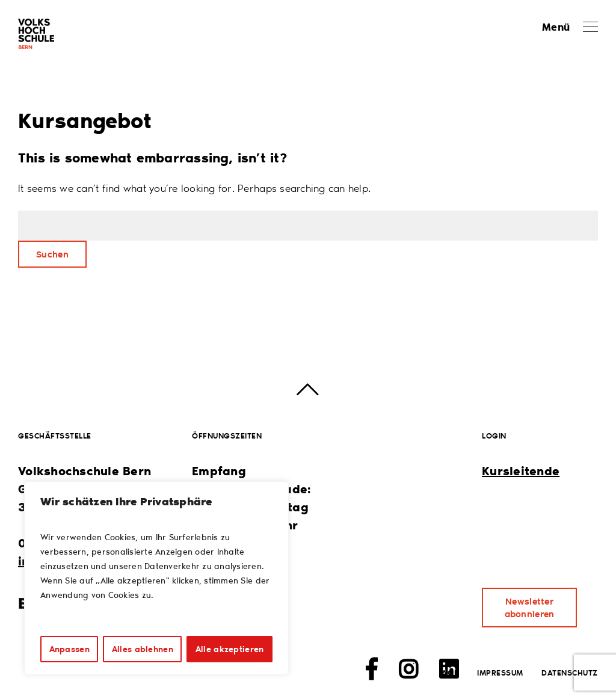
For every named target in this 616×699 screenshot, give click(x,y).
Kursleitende (521, 470)
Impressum (500, 672)
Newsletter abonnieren (530, 607)
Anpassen (69, 649)
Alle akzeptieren (229, 649)
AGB (450, 672)
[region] (156, 578)
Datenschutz (570, 672)
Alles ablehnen (143, 649)
